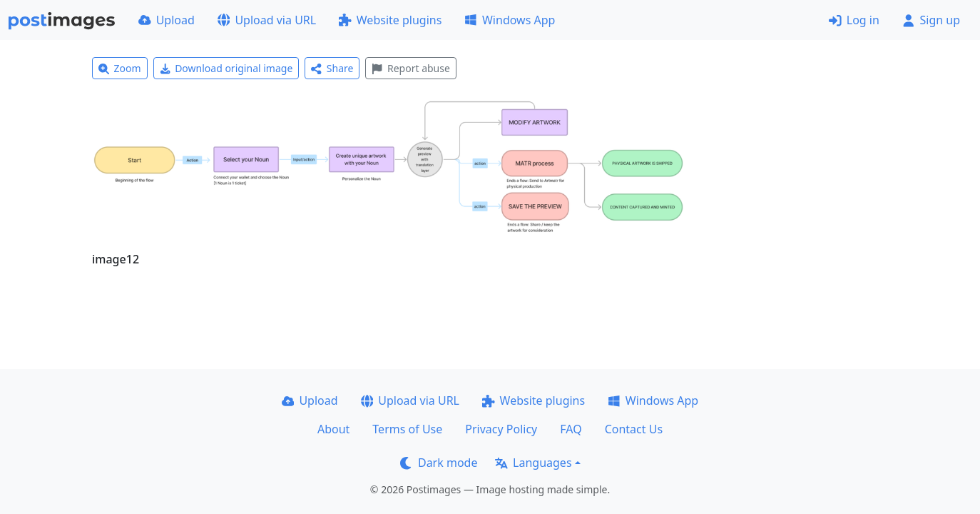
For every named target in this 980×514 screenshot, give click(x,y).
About (333, 429)
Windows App (510, 20)
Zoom (120, 68)
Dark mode (439, 463)
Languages (533, 463)
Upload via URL (267, 20)
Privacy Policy (501, 429)
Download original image (226, 68)
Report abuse (410, 68)
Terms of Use (407, 429)
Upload (167, 20)
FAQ (571, 429)
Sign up (931, 20)
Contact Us (634, 429)
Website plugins (390, 20)
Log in (854, 20)
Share (332, 68)
